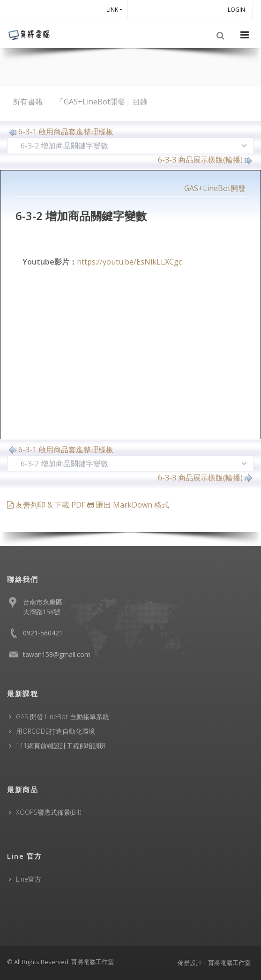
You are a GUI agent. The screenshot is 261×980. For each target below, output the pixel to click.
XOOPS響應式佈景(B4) (48, 812)
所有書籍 (28, 102)
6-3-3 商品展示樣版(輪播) (205, 160)
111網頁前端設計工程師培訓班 (61, 746)
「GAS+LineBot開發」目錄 (102, 102)
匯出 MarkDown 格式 (128, 505)
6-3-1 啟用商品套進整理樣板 (61, 132)
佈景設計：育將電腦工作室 (214, 963)
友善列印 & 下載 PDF (47, 505)
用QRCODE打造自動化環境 (56, 731)
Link (112, 10)
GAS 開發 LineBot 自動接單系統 (63, 717)
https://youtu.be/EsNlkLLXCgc (129, 262)
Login (238, 10)
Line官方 (29, 879)
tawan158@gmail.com (57, 654)
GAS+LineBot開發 (215, 188)
